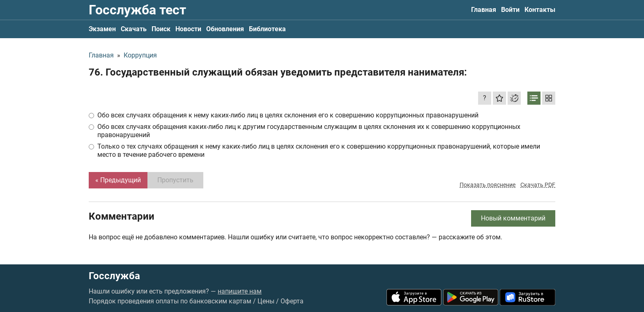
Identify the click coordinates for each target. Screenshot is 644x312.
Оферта (292, 301)
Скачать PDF (538, 185)
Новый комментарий (513, 218)
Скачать (134, 29)
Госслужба (114, 276)
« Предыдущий (118, 180)
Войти (510, 10)
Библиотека (267, 29)
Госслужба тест (137, 10)
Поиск (161, 29)
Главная (484, 10)
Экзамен (102, 29)
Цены (266, 301)
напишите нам (240, 291)
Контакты (540, 10)
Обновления (225, 29)
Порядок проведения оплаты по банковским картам (170, 301)
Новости (188, 29)
